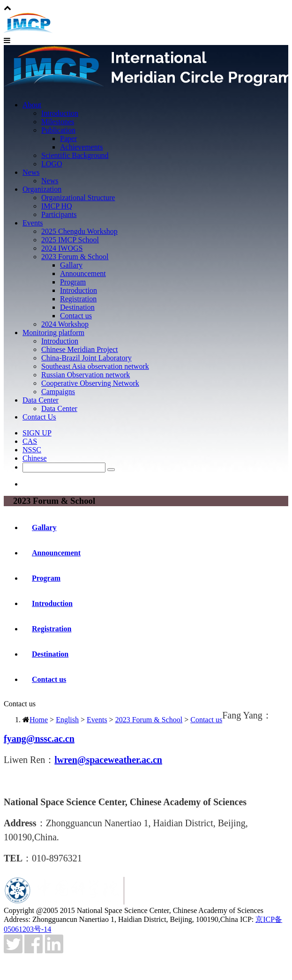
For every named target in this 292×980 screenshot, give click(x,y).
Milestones (58, 122)
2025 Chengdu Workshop (79, 231)
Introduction (60, 113)
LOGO (52, 164)
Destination (77, 307)
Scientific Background (75, 155)
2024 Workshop (65, 324)
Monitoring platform (53, 333)
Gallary (71, 265)
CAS (30, 441)
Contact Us (39, 417)
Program (73, 282)
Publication (58, 130)
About (32, 105)
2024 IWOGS (62, 248)
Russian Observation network (86, 375)
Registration (78, 299)
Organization (42, 189)
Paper (68, 138)
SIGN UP (37, 433)
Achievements (82, 147)
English (67, 720)
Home (39, 720)
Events (33, 223)
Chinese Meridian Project (80, 349)
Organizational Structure (78, 198)
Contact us (76, 316)
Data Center (41, 400)
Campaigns (58, 392)
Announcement (83, 273)
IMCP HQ (57, 206)
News (31, 172)
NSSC (32, 450)
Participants (59, 214)
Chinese (35, 458)
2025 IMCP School (70, 240)
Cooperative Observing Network (90, 383)
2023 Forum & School (75, 257)
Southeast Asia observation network (95, 366)
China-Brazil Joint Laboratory (86, 358)
